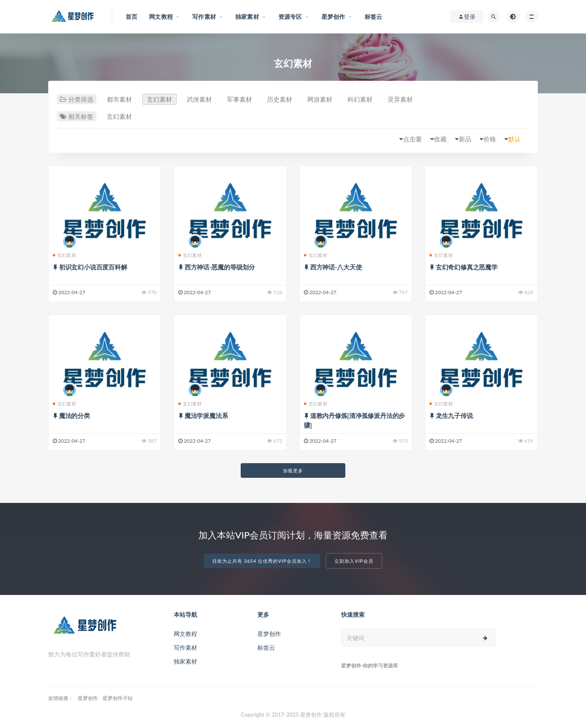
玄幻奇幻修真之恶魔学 (467, 267)
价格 (490, 139)
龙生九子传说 (454, 415)
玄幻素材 (159, 99)
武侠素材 (199, 99)
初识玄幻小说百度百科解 (93, 267)
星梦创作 (269, 634)
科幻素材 (360, 99)
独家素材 (185, 661)
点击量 (413, 139)
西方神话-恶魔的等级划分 (220, 267)
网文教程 (185, 634)
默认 (514, 139)
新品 (465, 139)
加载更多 (293, 470)
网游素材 (320, 99)
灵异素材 (400, 99)
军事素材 (239, 99)
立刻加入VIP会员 (354, 561)
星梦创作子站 (118, 698)
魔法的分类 (75, 415)
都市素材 (119, 99)
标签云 (266, 647)
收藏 (440, 139)
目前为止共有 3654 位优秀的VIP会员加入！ (262, 561)
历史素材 (280, 99)
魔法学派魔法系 (206, 415)
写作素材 (185, 647)
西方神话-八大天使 (336, 267)
